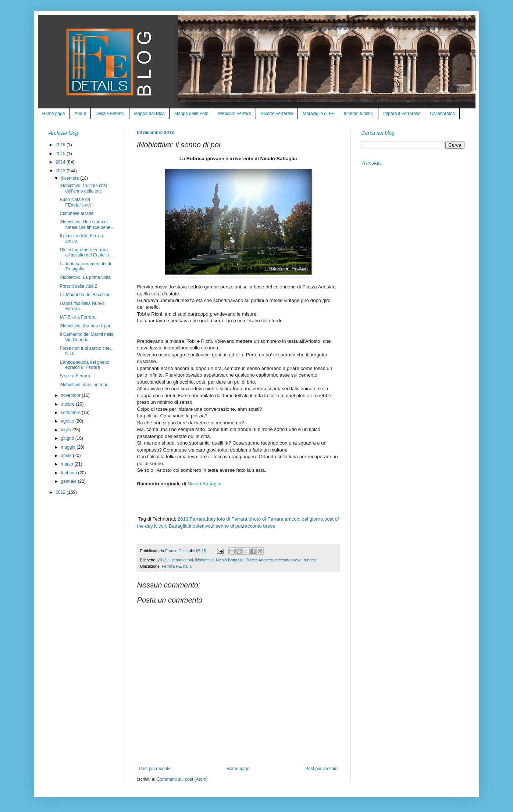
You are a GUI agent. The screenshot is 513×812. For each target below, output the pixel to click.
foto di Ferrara (232, 519)
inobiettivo (200, 526)
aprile (67, 456)
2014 (61, 162)
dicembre (70, 178)
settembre (71, 413)
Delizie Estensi (110, 114)
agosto (68, 421)
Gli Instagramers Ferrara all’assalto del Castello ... (87, 252)
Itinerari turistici (359, 114)
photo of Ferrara (266, 519)
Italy (211, 519)
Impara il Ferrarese (402, 114)
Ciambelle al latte (76, 213)
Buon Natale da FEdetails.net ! (76, 202)
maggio (69, 447)
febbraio (69, 473)
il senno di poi (227, 526)
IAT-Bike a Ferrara (77, 317)
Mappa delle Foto (191, 114)
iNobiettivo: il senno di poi (85, 326)
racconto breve (259, 526)
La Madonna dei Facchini (84, 295)
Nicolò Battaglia (204, 484)
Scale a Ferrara (75, 376)
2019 (61, 145)
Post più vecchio (321, 769)
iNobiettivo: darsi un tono (84, 385)
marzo (67, 464)
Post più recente (155, 769)
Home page (54, 114)
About (80, 114)
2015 (61, 154)
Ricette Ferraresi (277, 114)
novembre (71, 395)
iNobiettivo (204, 560)
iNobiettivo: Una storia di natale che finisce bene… (87, 224)
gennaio (69, 481)
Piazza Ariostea (259, 560)
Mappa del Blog (149, 114)
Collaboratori (442, 114)
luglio (66, 430)
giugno (68, 438)
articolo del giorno (304, 519)
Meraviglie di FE (318, 114)
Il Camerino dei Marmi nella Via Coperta (86, 337)
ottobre (68, 404)
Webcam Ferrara (235, 114)
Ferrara (198, 519)
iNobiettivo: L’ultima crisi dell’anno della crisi (83, 188)
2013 (183, 519)
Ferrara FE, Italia (177, 566)
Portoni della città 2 (78, 286)
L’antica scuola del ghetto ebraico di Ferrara (84, 365)
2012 (61, 492)
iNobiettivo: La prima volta (85, 277)
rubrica (310, 560)
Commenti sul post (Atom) (182, 779)
